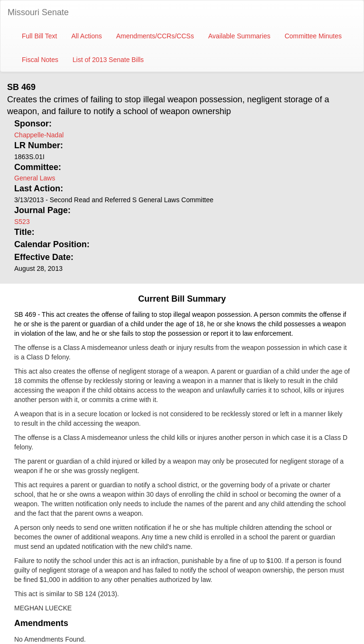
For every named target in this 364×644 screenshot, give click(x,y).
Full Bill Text (39, 36)
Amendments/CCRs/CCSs (155, 36)
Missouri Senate (38, 12)
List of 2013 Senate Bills (108, 60)
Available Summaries (239, 36)
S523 (22, 222)
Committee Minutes (313, 36)
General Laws (35, 178)
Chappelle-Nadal (39, 135)
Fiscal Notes (40, 60)
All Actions (86, 36)
